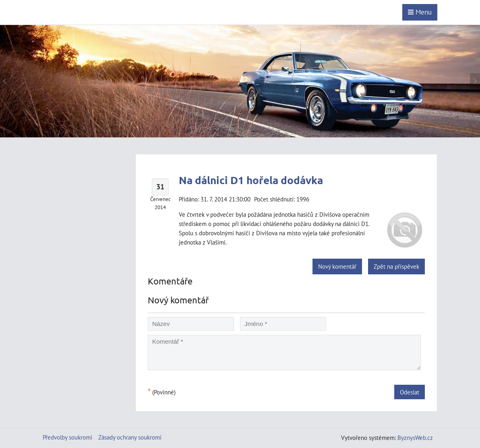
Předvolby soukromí (67, 437)
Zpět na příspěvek (396, 266)
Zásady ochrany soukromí (130, 437)
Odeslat (410, 392)
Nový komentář (337, 266)
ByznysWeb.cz (415, 438)
